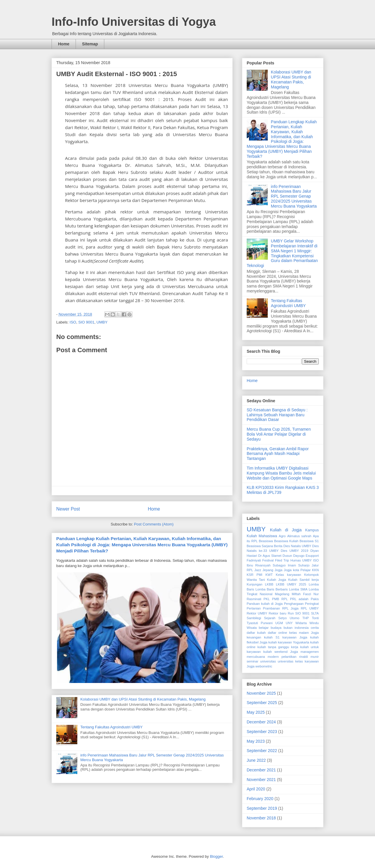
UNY (289, 623)
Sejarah (270, 618)
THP (306, 618)
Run (291, 613)
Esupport (312, 556)
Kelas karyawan (288, 575)
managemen (310, 652)
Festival (268, 560)
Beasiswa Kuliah (286, 541)
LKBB (269, 584)
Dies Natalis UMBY (297, 546)
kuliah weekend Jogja (281, 652)
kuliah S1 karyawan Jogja (286, 637)
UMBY (102, 322)
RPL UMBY (310, 608)
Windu (314, 623)
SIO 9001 (86, 322)
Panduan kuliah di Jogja (265, 604)
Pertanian (254, 608)
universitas (268, 661)
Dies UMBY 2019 (294, 551)
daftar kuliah (256, 633)
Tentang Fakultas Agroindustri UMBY (111, 727)
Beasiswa (266, 541)
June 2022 (256, 760)
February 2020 (260, 799)
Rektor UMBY (257, 613)
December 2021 (261, 770)
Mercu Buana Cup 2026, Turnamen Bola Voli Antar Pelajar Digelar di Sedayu (279, 434)
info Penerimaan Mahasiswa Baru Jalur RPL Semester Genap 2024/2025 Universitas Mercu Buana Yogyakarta (294, 196)
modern (273, 657)
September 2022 (262, 751)
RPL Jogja (290, 608)
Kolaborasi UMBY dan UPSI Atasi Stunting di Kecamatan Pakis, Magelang (143, 699)
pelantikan (289, 657)
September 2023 (262, 732)
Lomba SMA (298, 589)
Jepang (268, 570)
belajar (264, 628)
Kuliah (252, 536)
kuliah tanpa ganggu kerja (278, 647)
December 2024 (261, 722)
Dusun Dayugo (294, 556)
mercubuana (256, 657)
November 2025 (261, 693)
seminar (253, 661)
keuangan (254, 637)
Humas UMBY (301, 560)
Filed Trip (282, 560)
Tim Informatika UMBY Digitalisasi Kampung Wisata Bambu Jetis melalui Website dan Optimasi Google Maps (281, 473)
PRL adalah (299, 599)
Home (64, 44)
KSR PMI (254, 575)
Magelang (282, 594)
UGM (279, 623)
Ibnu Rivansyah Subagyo (266, 565)
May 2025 (256, 712)
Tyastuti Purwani (260, 623)
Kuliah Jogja (276, 580)
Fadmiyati (254, 560)
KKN (315, 570)
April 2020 (256, 789)
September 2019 (262, 808)
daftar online (277, 633)
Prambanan (272, 608)
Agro (282, 536)
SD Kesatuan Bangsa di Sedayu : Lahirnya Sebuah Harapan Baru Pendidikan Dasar (277, 415)
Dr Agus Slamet (270, 556)
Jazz (258, 570)
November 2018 (261, 818)
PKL (267, 599)
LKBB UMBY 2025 (291, 584)
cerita (315, 628)
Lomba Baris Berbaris (272, 589)
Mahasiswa (268, 536)
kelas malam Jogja (304, 633)
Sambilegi (254, 618)
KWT (269, 575)
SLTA (315, 613)
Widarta (301, 623)
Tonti (315, 618)
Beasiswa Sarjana (260, 546)
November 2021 (261, 780)
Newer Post (68, 509)
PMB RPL (280, 599)
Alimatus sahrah (299, 536)
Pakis (315, 599)
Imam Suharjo (299, 565)
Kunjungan (255, 584)
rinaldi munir (309, 657)
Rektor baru (277, 613)
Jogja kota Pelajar (297, 570)
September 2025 (262, 703)
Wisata (252, 628)
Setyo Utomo (289, 618)
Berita (278, 546)
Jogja (278, 570)
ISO (73, 322)
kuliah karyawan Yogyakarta (289, 642)
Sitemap (90, 44)
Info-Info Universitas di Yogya (134, 22)
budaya (276, 628)
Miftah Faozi (301, 594)
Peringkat (312, 604)
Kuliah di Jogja (286, 530)
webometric (264, 666)
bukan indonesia (296, 628)
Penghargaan (294, 604)
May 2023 (256, 741)
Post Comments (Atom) (154, 524)
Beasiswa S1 (309, 541)
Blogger (216, 856)
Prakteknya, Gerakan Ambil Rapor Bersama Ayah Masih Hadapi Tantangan (278, 454)
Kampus (312, 530)
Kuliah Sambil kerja (304, 580)
